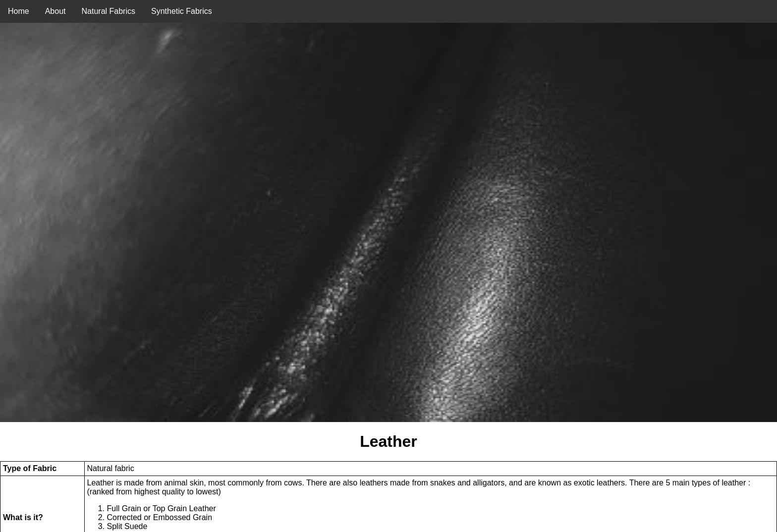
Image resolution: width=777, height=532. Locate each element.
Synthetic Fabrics (182, 11)
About (55, 11)
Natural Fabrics (109, 11)
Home (19, 11)
